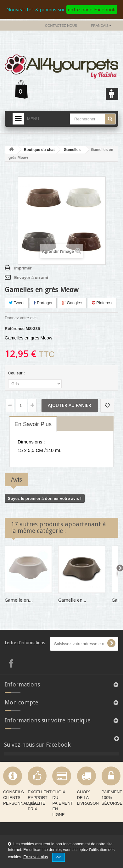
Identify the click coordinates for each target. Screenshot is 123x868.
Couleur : (17, 373)
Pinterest (102, 303)
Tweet (17, 303)
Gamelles (72, 150)
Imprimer (23, 268)
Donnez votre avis (21, 318)
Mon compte (22, 702)
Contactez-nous (61, 26)
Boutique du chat (39, 150)
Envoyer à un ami (31, 278)
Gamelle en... (19, 600)
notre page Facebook (92, 9)
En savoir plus (36, 857)
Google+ (72, 303)
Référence (15, 329)
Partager (43, 303)
